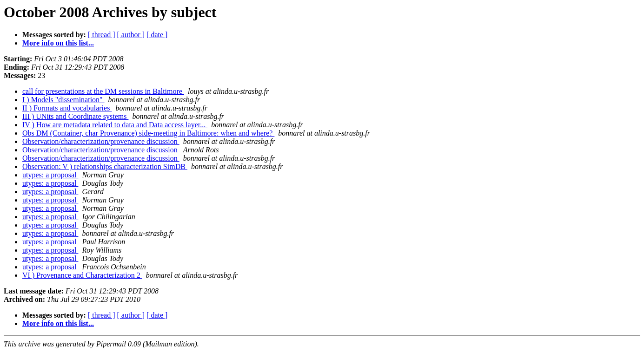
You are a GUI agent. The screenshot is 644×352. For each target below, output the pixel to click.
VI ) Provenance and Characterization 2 (82, 275)
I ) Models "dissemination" (63, 100)
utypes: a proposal (50, 175)
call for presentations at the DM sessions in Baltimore (103, 91)
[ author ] (131, 35)
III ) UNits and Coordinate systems (75, 116)
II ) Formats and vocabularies (67, 108)
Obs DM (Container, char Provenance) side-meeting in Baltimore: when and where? (148, 133)
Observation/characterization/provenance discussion (101, 141)
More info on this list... (58, 43)
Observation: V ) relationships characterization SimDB (105, 166)
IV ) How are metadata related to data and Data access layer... (115, 125)
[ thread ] (102, 35)
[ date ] (157, 35)
